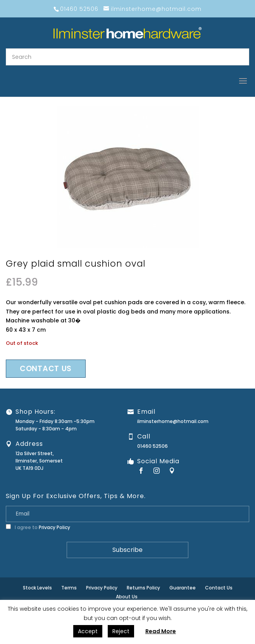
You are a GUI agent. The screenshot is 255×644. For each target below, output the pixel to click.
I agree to (38, 527)
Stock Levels (37, 588)
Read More (161, 631)
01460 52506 (152, 446)
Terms (69, 588)
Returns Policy (143, 588)
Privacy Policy (54, 527)
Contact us (46, 369)
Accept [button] (88, 631)
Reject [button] (121, 631)
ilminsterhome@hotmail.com (173, 421)
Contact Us (219, 588)
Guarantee (183, 588)
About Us (127, 597)
